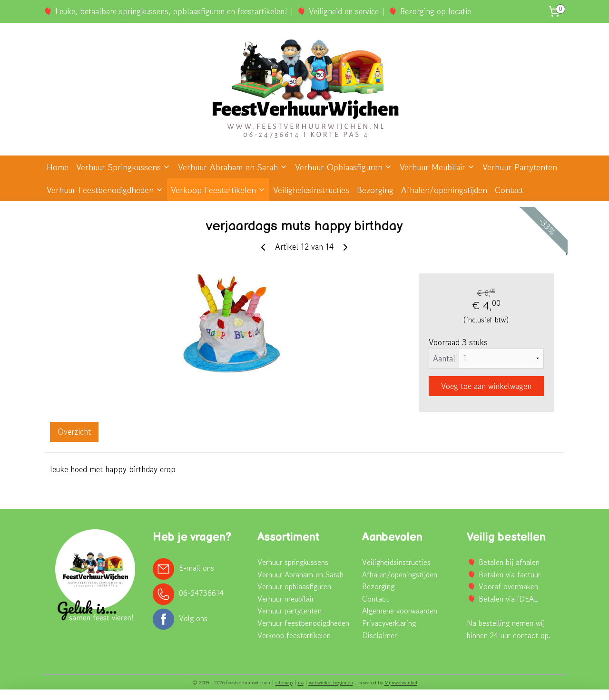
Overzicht (74, 432)
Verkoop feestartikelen (294, 635)
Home (58, 167)
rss (301, 682)
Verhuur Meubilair (437, 167)
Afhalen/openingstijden (444, 190)
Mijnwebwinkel (401, 682)
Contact (509, 190)
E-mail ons (196, 568)
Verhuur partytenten (290, 611)
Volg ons (193, 618)
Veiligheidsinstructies (311, 190)
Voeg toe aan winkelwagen (486, 386)
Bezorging (375, 190)
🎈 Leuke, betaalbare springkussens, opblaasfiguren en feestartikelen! (165, 11)
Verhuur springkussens (293, 562)
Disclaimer (379, 635)
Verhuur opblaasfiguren (294, 586)
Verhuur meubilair (286, 599)
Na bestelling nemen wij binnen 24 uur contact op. (509, 629)
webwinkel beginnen (331, 682)
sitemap (284, 682)
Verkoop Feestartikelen (218, 190)
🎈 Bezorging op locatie (429, 11)
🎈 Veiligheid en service (338, 11)
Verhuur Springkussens (123, 167)
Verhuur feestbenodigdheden (303, 623)
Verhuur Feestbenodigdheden (105, 190)
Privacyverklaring (389, 623)
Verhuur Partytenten (520, 167)
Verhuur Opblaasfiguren (344, 167)
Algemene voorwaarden (400, 611)
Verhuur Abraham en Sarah (233, 167)
